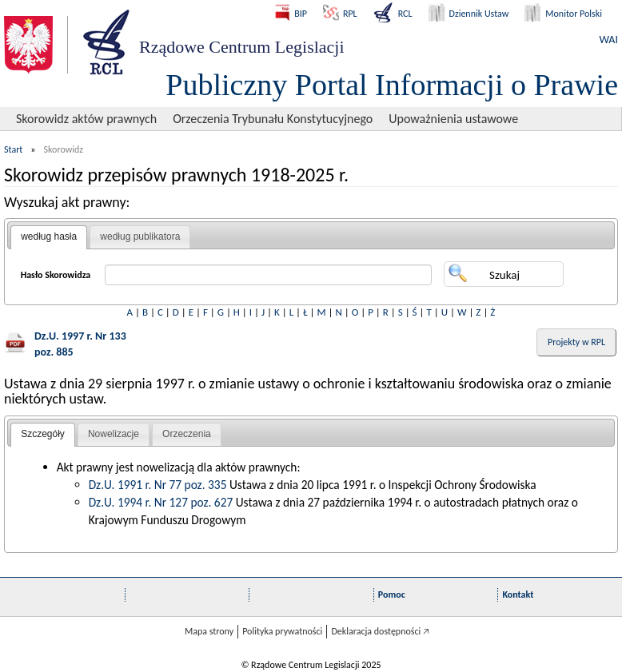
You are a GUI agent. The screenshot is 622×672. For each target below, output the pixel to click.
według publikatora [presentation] (140, 237)
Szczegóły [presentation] (43, 434)
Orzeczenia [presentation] (187, 434)
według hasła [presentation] (49, 237)
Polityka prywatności (282, 631)
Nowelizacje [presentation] (114, 434)
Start (13, 149)
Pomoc (392, 594)
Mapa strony (209, 631)
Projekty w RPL (576, 342)
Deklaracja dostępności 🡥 (380, 631)
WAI (609, 40)
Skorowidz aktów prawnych (86, 119)
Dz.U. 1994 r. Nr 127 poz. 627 (161, 502)
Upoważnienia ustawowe (453, 119)
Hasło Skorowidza (56, 275)
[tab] (49, 237)
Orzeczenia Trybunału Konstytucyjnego (273, 119)
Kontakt (518, 594)
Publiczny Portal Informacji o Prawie (392, 85)
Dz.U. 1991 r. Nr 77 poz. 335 (158, 485)
